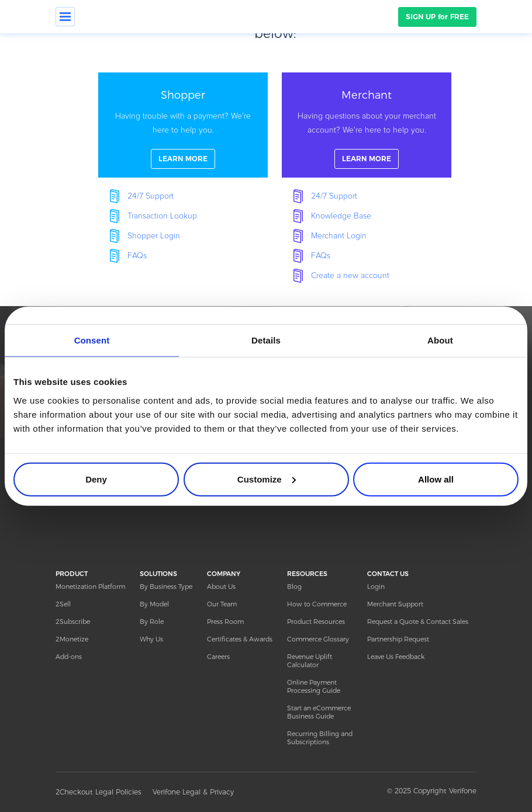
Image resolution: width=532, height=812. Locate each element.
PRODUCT (72, 574)
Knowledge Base (341, 216)
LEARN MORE (183, 159)
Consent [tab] (92, 340)
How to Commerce (317, 604)
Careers (218, 657)
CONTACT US (388, 574)
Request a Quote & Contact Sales (418, 622)
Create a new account (350, 276)
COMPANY (224, 574)
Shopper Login (154, 236)
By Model (154, 604)
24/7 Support (151, 196)
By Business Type (166, 587)
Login (376, 587)
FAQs (137, 256)
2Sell (63, 604)
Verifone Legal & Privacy (193, 792)
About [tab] (440, 340)
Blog (294, 587)
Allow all (436, 479)
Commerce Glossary (318, 639)
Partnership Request (398, 639)
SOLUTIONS (158, 574)
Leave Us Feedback (396, 657)
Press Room (225, 622)
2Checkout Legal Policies (98, 792)
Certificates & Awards (240, 639)
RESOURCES (307, 574)
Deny (96, 479)
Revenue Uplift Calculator (310, 661)
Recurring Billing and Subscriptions (320, 738)
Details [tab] (266, 340)
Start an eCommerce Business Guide (319, 712)
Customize (267, 479)
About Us (221, 587)
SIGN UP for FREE (437, 17)
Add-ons (69, 657)
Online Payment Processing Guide (314, 686)
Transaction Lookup (162, 216)
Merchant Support (395, 604)
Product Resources (316, 622)
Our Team (222, 604)
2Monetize (72, 639)
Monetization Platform (90, 587)
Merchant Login (339, 236)
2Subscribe (73, 622)
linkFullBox (183, 125)
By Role (152, 622)
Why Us (151, 639)
